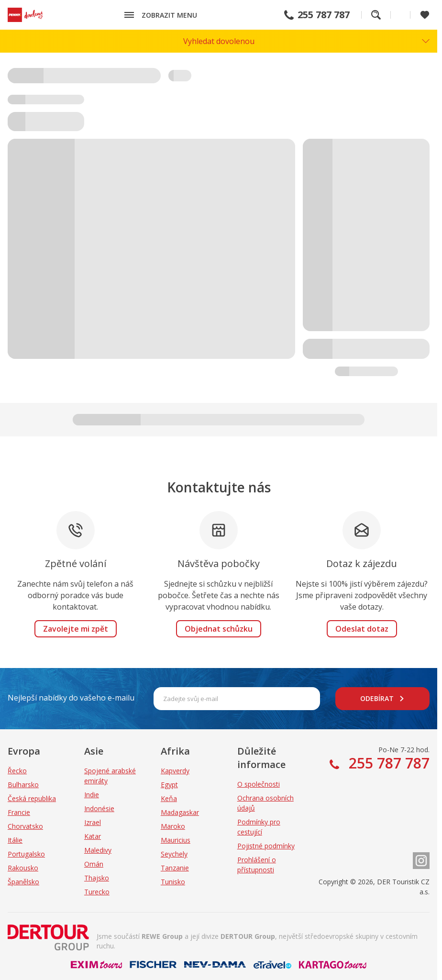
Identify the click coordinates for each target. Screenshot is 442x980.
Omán (94, 864)
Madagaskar (180, 812)
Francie (19, 812)
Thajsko (97, 878)
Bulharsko (23, 785)
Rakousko (23, 868)
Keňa (169, 798)
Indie (92, 795)
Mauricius (176, 840)
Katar (93, 836)
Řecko (17, 771)
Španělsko (23, 882)
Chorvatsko (25, 826)
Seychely (174, 854)
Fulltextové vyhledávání (376, 15)
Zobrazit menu (169, 15)
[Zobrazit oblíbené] (425, 15)
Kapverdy (175, 771)
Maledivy (98, 850)
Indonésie (99, 808)
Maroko (173, 826)
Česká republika (32, 798)
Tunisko (173, 882)
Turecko (97, 892)
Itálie (15, 840)
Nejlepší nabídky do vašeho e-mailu (71, 698)
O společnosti (259, 784)
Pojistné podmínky (266, 846)
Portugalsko (26, 854)
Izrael (93, 822)
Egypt (169, 785)
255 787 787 (324, 15)
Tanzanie (175, 868)
